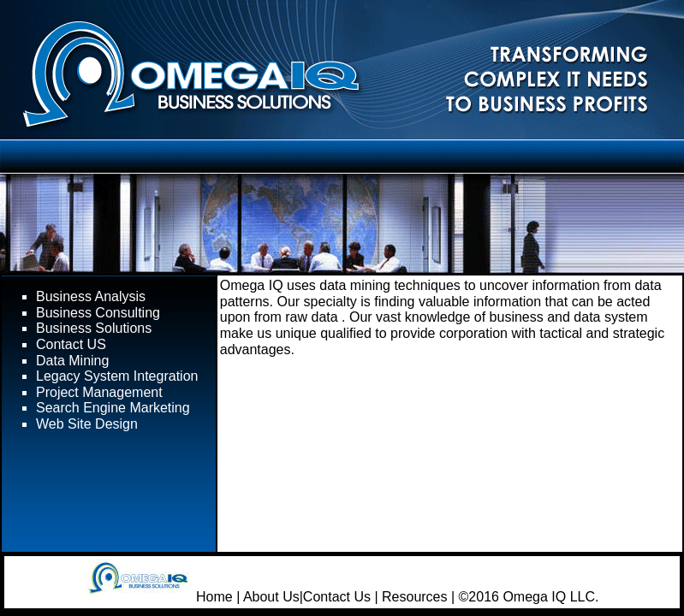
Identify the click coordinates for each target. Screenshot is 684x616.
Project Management (99, 392)
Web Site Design (87, 424)
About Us (271, 597)
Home (214, 597)
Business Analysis (91, 296)
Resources (414, 597)
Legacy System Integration (117, 376)
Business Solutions (94, 328)
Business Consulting (98, 313)
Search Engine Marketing (113, 408)
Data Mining (72, 361)
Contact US (71, 344)
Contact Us (337, 597)
